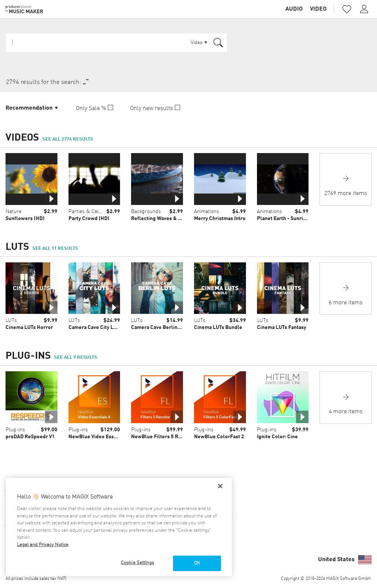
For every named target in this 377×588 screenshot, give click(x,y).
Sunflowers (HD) (25, 219)
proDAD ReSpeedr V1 (30, 437)
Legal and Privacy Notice (43, 545)
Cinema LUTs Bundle (218, 327)
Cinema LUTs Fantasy (282, 327)
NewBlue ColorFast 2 (219, 437)
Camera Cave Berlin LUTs (161, 327)
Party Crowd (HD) (89, 219)
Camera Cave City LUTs (95, 327)
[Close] (220, 486)
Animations (207, 212)
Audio (294, 9)
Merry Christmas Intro (220, 219)
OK (197, 563)
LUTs (11, 320)
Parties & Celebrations (94, 212)
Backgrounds (146, 212)
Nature (13, 212)
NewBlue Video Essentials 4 (101, 437)
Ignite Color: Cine (277, 437)
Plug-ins (15, 430)
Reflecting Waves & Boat (160, 219)
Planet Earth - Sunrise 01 (286, 219)
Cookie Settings (137, 563)
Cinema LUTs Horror (29, 327)
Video (318, 9)
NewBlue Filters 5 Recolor (162, 437)
